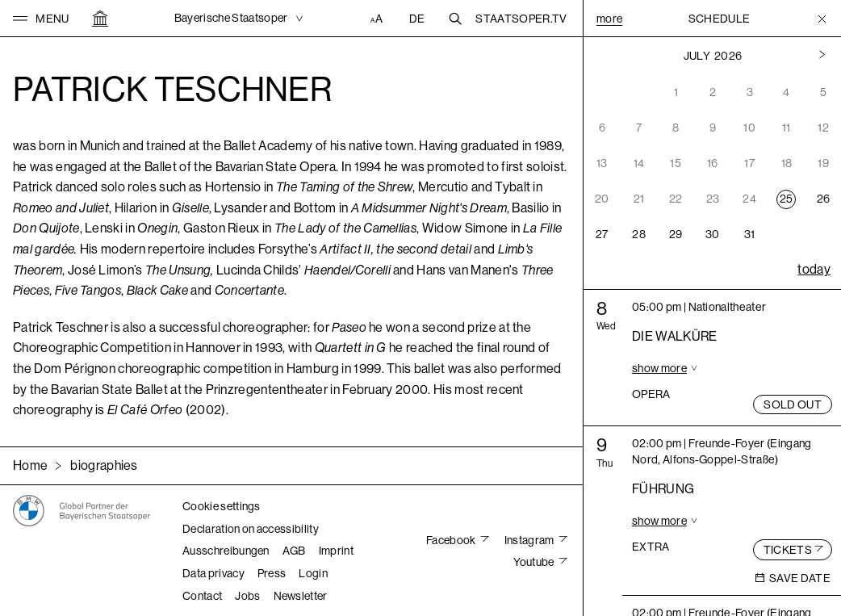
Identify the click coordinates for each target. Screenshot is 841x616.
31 (750, 234)
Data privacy (213, 573)
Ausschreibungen (226, 551)
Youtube (535, 562)
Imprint (336, 551)
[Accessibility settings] (379, 19)
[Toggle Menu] (822, 19)
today (814, 269)
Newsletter (301, 596)
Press (272, 573)
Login (313, 573)
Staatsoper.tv (521, 19)
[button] (41, 19)
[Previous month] (822, 56)
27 (602, 234)
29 (676, 234)
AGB (294, 551)
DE (417, 19)
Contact (202, 596)
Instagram (530, 540)
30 (713, 234)
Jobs (247, 596)
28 (639, 234)
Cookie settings (222, 506)
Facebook (452, 540)
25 (787, 199)
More (609, 19)
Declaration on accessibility (251, 529)
